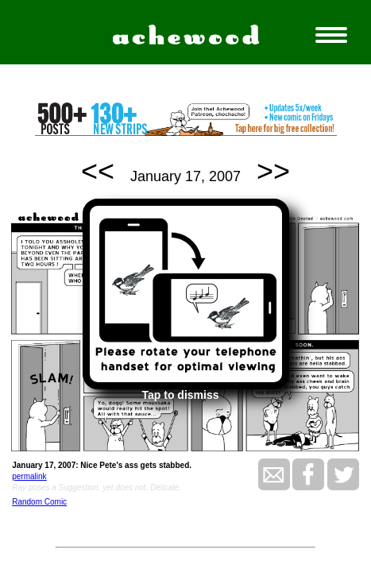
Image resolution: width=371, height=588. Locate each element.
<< (98, 171)
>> (273, 171)
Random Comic (39, 502)
